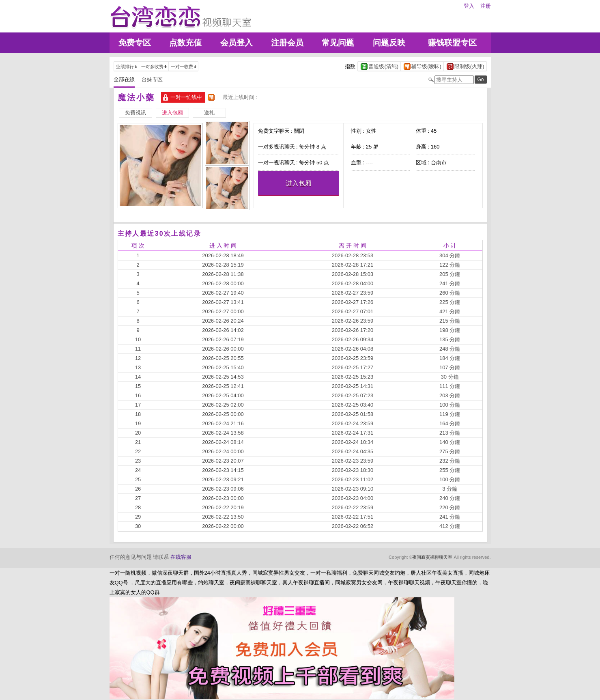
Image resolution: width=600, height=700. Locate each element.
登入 (469, 6)
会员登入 (237, 43)
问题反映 (389, 43)
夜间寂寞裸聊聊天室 (432, 557)
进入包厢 (299, 183)
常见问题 (338, 43)
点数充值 (185, 43)
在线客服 (181, 557)
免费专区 (135, 43)
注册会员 (287, 43)
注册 (486, 6)
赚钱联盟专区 (452, 43)
